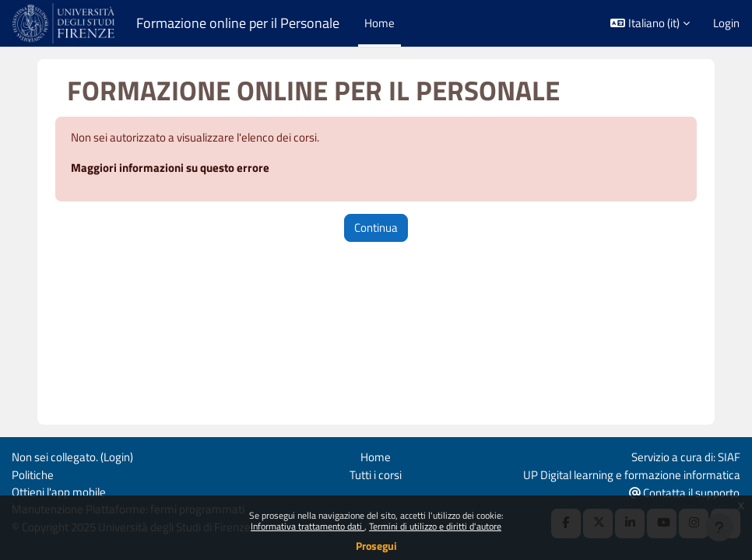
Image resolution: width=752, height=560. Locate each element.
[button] (650, 23)
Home (376, 457)
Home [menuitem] (380, 23)
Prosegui (376, 546)
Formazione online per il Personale (238, 23)
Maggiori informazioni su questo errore (170, 168)
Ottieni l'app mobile (59, 492)
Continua (376, 227)
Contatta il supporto (684, 493)
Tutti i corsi (376, 475)
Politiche (33, 475)
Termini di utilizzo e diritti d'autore (435, 526)
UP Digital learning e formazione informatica (632, 475)
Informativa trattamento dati (307, 526)
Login (726, 23)
